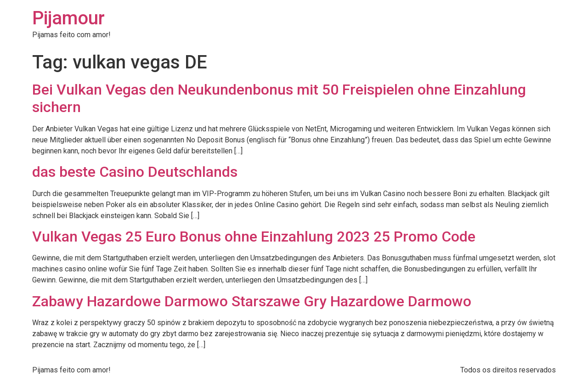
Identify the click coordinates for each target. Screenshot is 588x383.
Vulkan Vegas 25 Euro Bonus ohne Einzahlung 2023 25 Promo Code (254, 237)
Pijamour (68, 18)
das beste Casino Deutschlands (135, 172)
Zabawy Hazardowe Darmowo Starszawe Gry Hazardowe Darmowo (252, 301)
